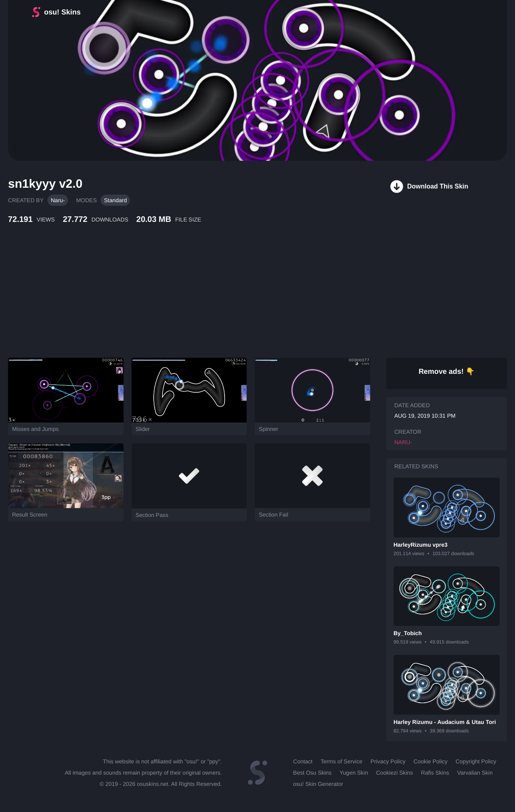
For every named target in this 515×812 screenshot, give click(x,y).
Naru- (58, 200)
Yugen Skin (354, 773)
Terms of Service (342, 761)
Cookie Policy (431, 761)
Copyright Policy (476, 761)
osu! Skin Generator (318, 784)
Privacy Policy (388, 761)
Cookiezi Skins (395, 773)
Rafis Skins (435, 773)
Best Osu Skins (312, 773)
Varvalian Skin (475, 773)
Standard (115, 200)
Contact (303, 761)
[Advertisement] (195, 299)
